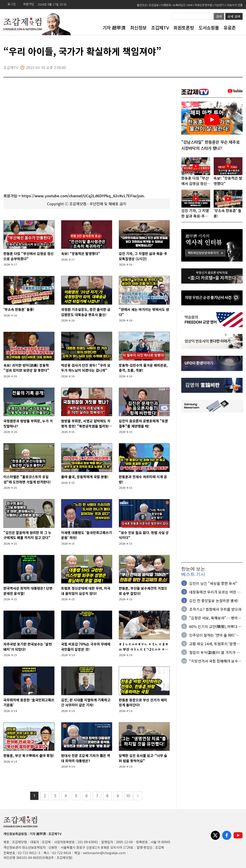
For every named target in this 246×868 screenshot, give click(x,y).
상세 (234, 16)
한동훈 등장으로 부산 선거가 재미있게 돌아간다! (143, 702)
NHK (190, 5)
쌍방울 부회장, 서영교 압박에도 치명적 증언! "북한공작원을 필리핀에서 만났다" (86, 424)
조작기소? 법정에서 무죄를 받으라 (215, 609)
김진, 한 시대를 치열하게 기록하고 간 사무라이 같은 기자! (86, 702)
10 (128, 796)
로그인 (12, 4)
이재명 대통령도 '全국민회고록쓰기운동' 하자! (87, 535)
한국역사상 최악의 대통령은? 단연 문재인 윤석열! (28, 591)
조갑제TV (160, 28)
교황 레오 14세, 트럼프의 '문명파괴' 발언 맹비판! (214, 644)
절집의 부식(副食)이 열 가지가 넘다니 (215, 652)
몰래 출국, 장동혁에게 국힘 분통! (85, 477)
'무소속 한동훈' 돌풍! (19, 309)
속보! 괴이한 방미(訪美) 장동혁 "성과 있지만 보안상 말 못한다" (26, 368)
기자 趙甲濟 (114, 28)
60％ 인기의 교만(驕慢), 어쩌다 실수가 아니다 (215, 626)
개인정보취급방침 (15, 834)
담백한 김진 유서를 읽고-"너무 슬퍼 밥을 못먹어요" (143, 758)
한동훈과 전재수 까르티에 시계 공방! (143, 479)
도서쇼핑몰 (209, 28)
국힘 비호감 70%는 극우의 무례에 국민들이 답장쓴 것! (86, 647)
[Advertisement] (212, 488)
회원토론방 (184, 28)
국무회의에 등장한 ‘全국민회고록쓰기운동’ (29, 702)
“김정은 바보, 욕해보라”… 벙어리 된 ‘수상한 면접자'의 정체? (215, 618)
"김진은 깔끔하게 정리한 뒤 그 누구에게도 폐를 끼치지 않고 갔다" (27, 535)
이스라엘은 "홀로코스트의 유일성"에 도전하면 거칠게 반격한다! (27, 479)
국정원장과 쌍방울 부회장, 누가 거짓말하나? (28, 423)
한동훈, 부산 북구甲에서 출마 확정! (29, 755)
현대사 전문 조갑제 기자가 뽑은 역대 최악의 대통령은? (86, 758)
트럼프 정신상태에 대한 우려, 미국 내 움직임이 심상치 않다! (86, 591)
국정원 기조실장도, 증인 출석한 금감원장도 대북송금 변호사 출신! (86, 312)
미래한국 (166, 5)
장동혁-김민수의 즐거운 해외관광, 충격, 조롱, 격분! (143, 368)
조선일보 (154, 5)
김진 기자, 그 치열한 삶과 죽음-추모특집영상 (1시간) (143, 256)
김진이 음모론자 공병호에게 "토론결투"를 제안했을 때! (143, 423)
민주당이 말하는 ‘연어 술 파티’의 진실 (214, 635)
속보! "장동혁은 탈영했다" (81, 253)
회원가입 (29, 4)
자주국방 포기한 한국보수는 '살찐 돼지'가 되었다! (28, 647)
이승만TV (220, 5)
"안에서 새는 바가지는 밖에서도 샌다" (144, 312)
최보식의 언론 (235, 5)
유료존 (230, 28)
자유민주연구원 (203, 5)
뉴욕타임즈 (179, 5)
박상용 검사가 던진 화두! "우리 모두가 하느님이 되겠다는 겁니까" (86, 368)
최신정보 (138, 28)
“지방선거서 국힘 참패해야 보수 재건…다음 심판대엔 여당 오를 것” (216, 661)
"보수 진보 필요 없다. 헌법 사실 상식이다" (144, 535)
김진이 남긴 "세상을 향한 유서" (213, 583)
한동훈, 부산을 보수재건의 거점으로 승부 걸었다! (143, 591)
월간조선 (142, 5)
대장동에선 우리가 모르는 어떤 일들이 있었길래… (215, 592)
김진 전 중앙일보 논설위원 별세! (214, 601)
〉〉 (138, 796)
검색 (219, 16)
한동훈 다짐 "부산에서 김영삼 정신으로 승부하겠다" (29, 256)
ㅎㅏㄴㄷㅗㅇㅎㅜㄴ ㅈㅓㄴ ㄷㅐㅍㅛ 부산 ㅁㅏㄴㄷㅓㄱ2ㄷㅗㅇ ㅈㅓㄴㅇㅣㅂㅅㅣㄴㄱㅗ (144, 647)
